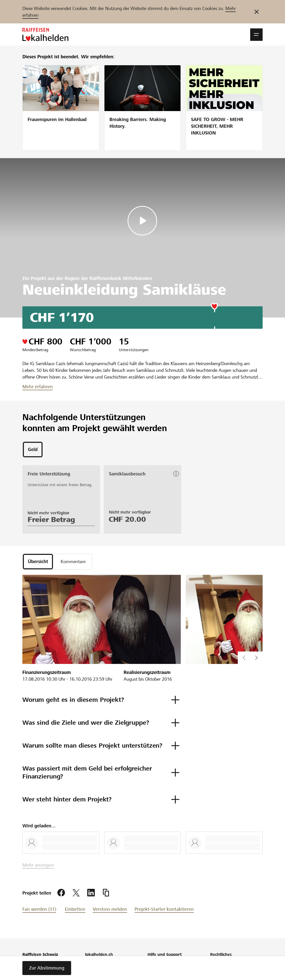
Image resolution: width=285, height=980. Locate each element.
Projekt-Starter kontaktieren (164, 909)
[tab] (33, 450)
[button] (256, 35)
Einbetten (75, 909)
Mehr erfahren (38, 387)
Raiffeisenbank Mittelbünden (121, 278)
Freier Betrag (51, 520)
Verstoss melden (110, 909)
